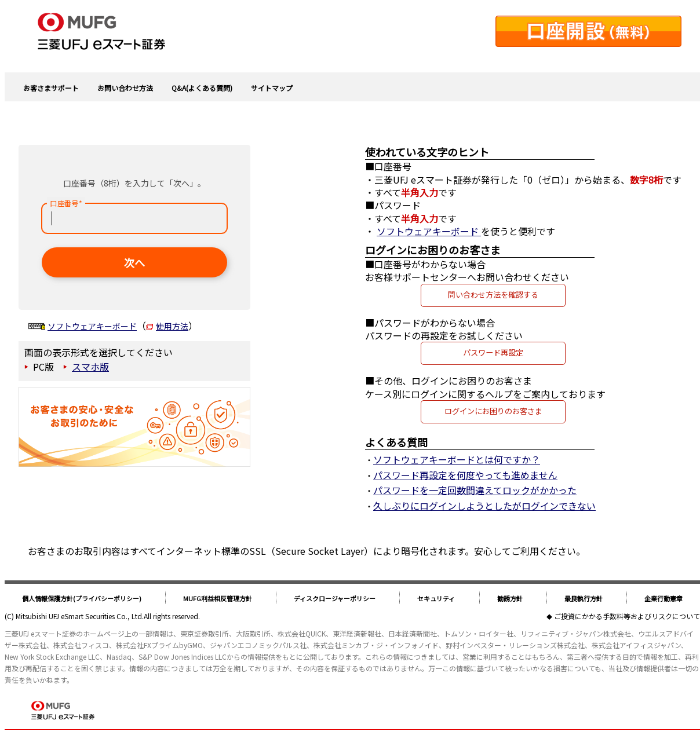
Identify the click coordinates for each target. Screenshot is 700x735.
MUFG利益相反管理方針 (218, 598)
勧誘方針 (510, 598)
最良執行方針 (584, 598)
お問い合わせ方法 (125, 88)
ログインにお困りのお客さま (493, 411)
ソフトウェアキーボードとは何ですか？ (457, 459)
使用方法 (172, 326)
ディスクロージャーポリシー (335, 598)
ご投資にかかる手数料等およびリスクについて (627, 616)
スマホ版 (90, 367)
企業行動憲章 (663, 598)
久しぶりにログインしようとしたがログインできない (484, 506)
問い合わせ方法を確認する (493, 295)
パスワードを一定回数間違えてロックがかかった (475, 490)
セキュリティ (436, 598)
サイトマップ (272, 88)
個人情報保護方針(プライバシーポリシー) (82, 598)
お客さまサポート (51, 88)
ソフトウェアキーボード (92, 326)
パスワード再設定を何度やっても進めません (465, 475)
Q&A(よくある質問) (202, 88)
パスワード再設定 (493, 352)
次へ (134, 262)
